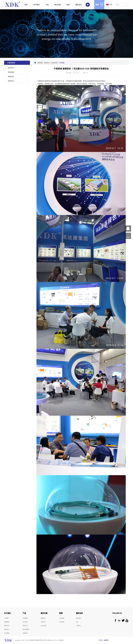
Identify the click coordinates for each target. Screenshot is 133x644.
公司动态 (62, 63)
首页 (26, 5)
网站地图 (61, 640)
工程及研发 (54, 63)
